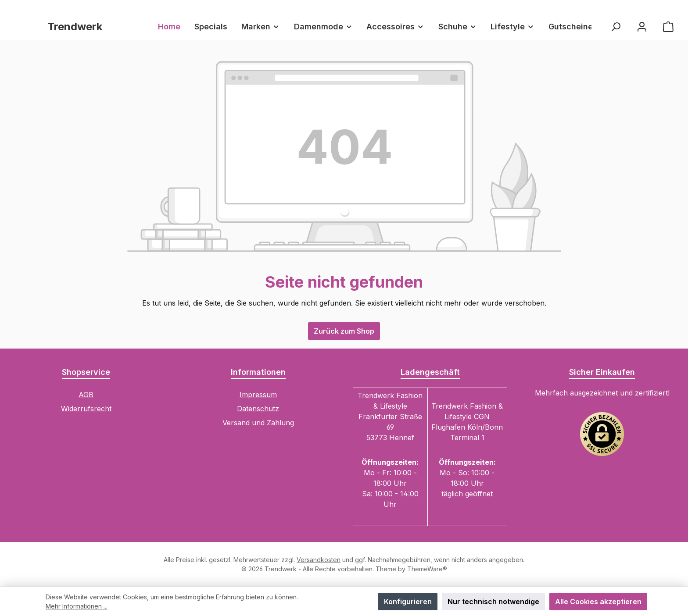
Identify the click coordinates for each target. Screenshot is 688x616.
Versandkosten (319, 560)
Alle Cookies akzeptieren (598, 602)
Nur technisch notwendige (493, 602)
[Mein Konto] (642, 27)
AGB (86, 395)
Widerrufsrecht (86, 409)
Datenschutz (258, 409)
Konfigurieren (408, 602)
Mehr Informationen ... (77, 606)
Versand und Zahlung (258, 423)
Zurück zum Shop (344, 331)
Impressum (258, 395)
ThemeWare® (427, 569)
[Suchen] (616, 27)
